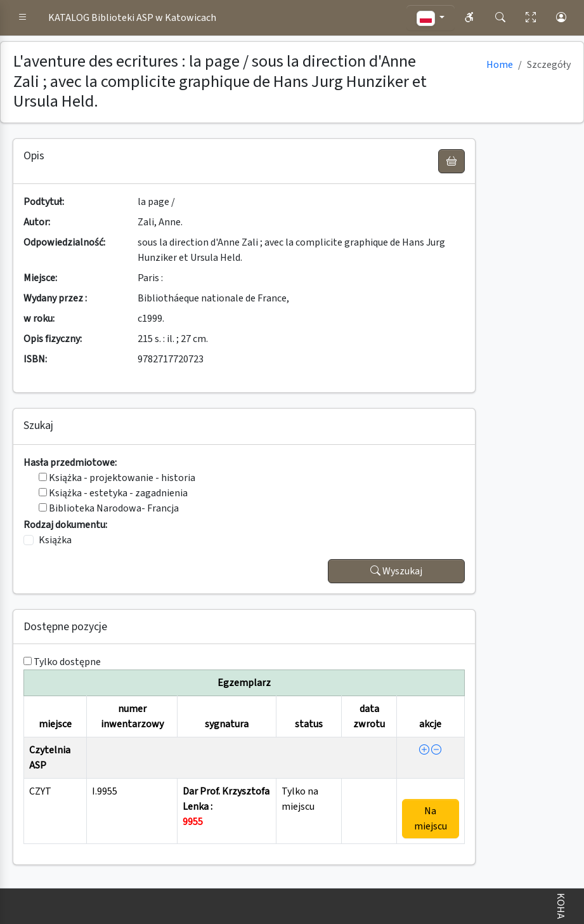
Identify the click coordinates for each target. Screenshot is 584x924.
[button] (23, 18)
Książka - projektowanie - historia (117, 478)
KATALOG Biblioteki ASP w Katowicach (132, 18)
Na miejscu (431, 819)
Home (500, 65)
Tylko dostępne (67, 662)
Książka (55, 540)
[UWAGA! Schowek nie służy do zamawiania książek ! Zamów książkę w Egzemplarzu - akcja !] (451, 161)
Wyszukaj (396, 571)
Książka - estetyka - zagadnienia (113, 493)
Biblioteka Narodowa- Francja (109, 508)
